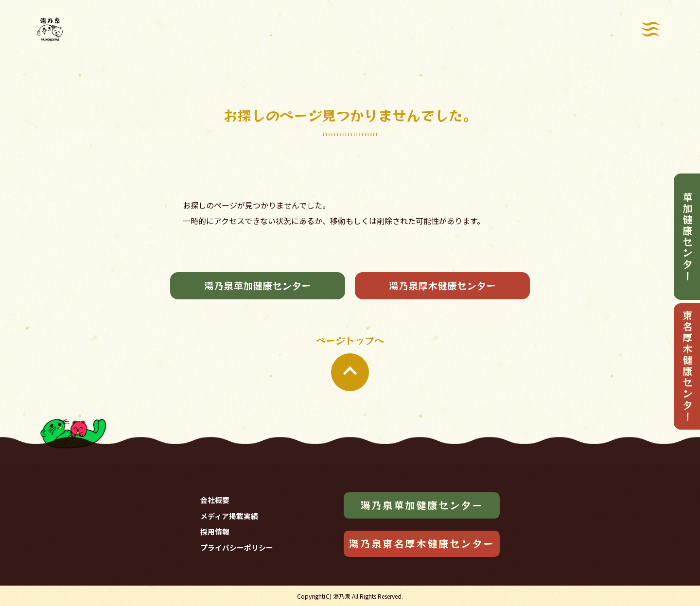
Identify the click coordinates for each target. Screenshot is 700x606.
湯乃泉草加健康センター (258, 286)
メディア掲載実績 (229, 516)
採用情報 (215, 531)
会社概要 (215, 500)
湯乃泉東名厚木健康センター (421, 543)
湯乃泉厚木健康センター (442, 286)
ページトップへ (350, 362)
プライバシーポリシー (237, 547)
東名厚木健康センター (687, 366)
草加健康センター (687, 237)
